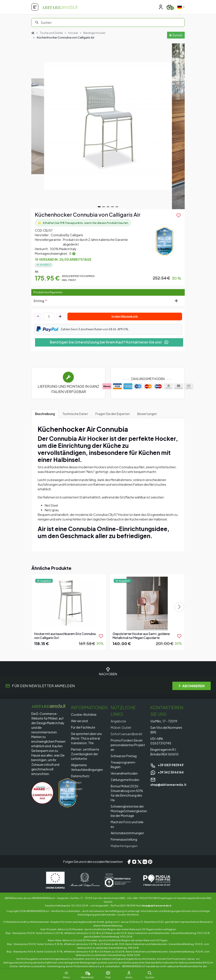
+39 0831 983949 (167, 770)
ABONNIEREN (192, 691)
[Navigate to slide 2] (104, 212)
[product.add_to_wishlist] (179, 220)
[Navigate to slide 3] (108, 212)
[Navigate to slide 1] (99, 212)
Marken (76, 787)
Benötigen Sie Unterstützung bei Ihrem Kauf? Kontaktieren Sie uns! (109, 347)
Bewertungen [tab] (147, 419)
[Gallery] (108, 131)
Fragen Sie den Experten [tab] (113, 419)
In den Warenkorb (125, 321)
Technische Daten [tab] (75, 419)
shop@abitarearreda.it (156, 910)
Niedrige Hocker (48, 38)
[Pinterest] (150, 866)
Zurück (176, 37)
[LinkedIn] (145, 866)
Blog (74, 800)
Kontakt (77, 794)
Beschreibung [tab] (45, 419)
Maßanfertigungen (124, 851)
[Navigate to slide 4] (112, 212)
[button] (152, 973)
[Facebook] (129, 866)
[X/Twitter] (140, 866)
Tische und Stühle (52, 33)
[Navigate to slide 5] (117, 212)
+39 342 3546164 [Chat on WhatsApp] (167, 777)
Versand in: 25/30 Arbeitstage (65, 264)
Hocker (74, 33)
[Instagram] (134, 866)
